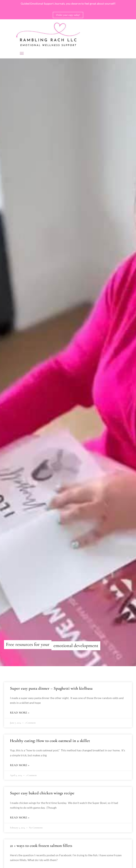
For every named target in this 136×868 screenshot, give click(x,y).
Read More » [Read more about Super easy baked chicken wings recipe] (20, 818)
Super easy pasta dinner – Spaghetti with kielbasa (51, 688)
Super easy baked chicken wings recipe (42, 793)
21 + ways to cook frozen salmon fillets (41, 846)
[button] (22, 53)
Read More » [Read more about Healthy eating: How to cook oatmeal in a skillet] (20, 765)
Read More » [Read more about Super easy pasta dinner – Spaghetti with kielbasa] (20, 713)
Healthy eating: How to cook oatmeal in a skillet (50, 741)
